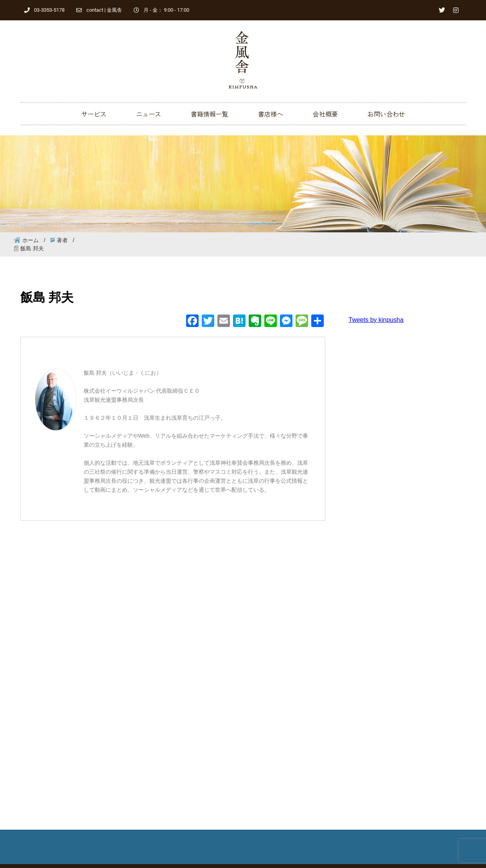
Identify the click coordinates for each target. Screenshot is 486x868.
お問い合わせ (386, 114)
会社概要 (325, 114)
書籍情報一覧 (210, 114)
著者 (62, 240)
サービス (94, 114)
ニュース (149, 114)
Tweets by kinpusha (376, 320)
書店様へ (271, 114)
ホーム (30, 240)
